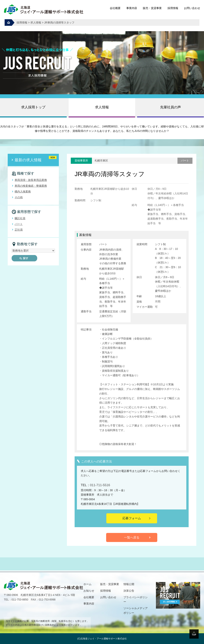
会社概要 (115, 8)
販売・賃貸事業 (152, 8)
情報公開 (129, 584)
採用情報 (173, 8)
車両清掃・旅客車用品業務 (31, 180)
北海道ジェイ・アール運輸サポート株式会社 (104, 639)
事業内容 (132, 8)
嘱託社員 (20, 218)
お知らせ (89, 591)
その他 (19, 197)
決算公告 (129, 591)
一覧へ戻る (132, 537)
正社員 (19, 230)
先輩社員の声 (171, 107)
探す (24, 258)
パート (19, 224)
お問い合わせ (192, 8)
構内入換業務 (23, 192)
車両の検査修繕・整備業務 (31, 186)
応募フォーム (132, 518)
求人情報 (102, 107)
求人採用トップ (33, 107)
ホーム (87, 584)
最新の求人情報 (28, 160)
